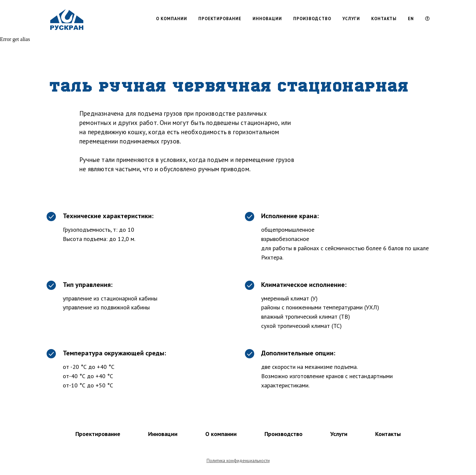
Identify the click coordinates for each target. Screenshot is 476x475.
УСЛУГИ (351, 19)
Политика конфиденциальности (238, 460)
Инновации (163, 434)
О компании (221, 434)
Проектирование (98, 434)
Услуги (339, 434)
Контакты (388, 434)
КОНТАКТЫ (384, 19)
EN (411, 19)
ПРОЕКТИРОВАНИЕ (220, 19)
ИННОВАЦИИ (267, 19)
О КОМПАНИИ (172, 19)
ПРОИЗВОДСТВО (312, 19)
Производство (283, 434)
